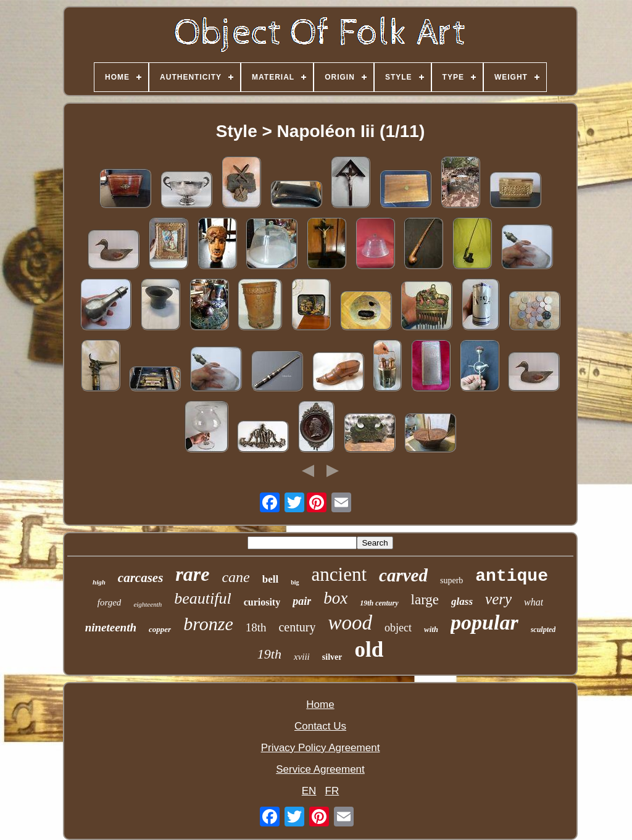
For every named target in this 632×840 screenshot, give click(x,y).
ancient (339, 574)
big (295, 582)
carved (403, 575)
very (498, 599)
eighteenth (148, 604)
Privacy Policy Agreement (321, 748)
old (369, 650)
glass (462, 601)
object (398, 628)
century (297, 627)
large (425, 600)
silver (332, 657)
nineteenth (111, 627)
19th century (379, 603)
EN (309, 791)
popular (484, 622)
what (534, 602)
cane (235, 577)
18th (256, 627)
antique (512, 576)
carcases (140, 578)
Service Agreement (320, 769)
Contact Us (320, 726)
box (335, 598)
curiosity (262, 602)
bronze (208, 624)
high (99, 582)
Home (320, 705)
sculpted (543, 630)
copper (160, 629)
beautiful (202, 598)
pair (302, 601)
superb (451, 580)
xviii (302, 657)
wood (350, 623)
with (431, 629)
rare (192, 574)
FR (332, 791)
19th (269, 654)
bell (270, 579)
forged (110, 602)
